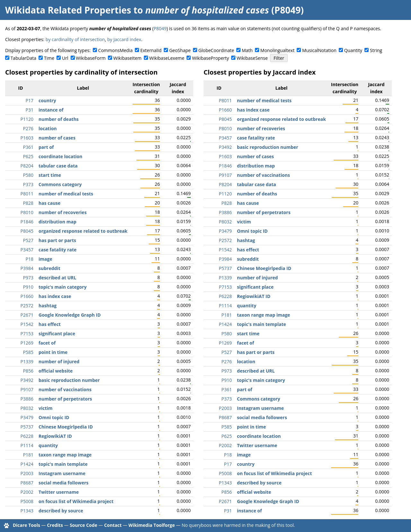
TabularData (23, 58)
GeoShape (180, 50)
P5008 (27, 501)
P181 (28, 455)
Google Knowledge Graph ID (70, 315)
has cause (49, 203)
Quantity (353, 50)
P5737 (27, 427)
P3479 (27, 417)
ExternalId (151, 50)
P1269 (27, 343)
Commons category (60, 184)
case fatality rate (57, 250)
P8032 (27, 408)
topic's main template (63, 464)
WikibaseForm (91, 58)
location (48, 128)
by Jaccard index (124, 39)
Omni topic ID (54, 417)
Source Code (83, 525)
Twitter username (59, 492)
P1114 (27, 445)
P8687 (27, 483)
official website (56, 371)
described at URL (57, 278)
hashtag (48, 306)
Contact (113, 525)
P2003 (27, 473)
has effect (50, 324)
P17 (30, 100)
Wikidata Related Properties (68, 10)
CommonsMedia (115, 50)
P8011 (27, 194)
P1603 (27, 138)
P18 (30, 259)
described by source (61, 511)
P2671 (27, 315)
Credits (55, 525)
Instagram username (62, 473)
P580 (28, 175)
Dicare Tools (26, 525)
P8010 (27, 212)
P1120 (27, 119)
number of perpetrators (65, 399)
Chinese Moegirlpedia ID (66, 427)
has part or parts (57, 240)
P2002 (27, 492)
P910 (28, 287)
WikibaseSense (252, 58)
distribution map (57, 222)
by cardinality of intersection (75, 39)
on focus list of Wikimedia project (76, 501)
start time (50, 175)
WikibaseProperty (210, 58)
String (376, 50)
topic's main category (63, 287)
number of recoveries (63, 212)
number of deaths (59, 119)
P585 (28, 352)
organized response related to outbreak (83, 231)
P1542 (27, 324)
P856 (28, 371)
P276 (28, 128)
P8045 (27, 231)
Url (65, 58)
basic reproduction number (69, 380)
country (47, 100)
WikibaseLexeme (167, 58)
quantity (48, 445)
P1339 (27, 361)
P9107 (27, 389)
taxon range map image (65, 455)
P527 (28, 240)
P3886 (27, 399)
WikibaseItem (127, 58)
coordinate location (60, 156)
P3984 (27, 268)
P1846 (27, 222)
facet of (47, 343)
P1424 (27, 464)
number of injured (59, 361)
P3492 (27, 380)
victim (46, 408)
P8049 (160, 28)
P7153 (27, 334)
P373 (28, 184)
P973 (28, 278)
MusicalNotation (319, 50)
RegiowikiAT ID (55, 436)
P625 (28, 156)
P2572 (27, 306)
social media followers (64, 483)
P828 (28, 203)
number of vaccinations (65, 389)
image (45, 259)
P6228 (27, 436)
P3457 (27, 250)
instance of (51, 110)
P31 (30, 110)
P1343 (27, 511)
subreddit (49, 268)
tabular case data (58, 166)
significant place (57, 334)
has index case (55, 296)
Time (49, 58)
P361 (28, 147)
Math (247, 50)
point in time (53, 352)
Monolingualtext (277, 50)
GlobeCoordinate (216, 50)
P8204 (27, 166)
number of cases (57, 138)
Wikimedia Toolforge (152, 525)
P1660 (27, 296)
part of (46, 147)
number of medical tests (66, 194)
